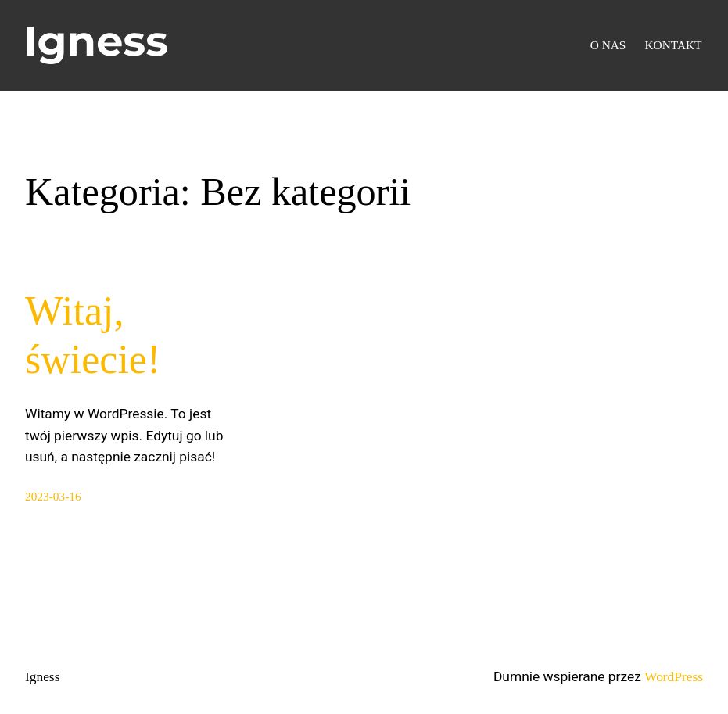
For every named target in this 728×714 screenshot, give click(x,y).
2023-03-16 (53, 496)
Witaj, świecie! (93, 335)
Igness (42, 677)
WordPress (674, 677)
